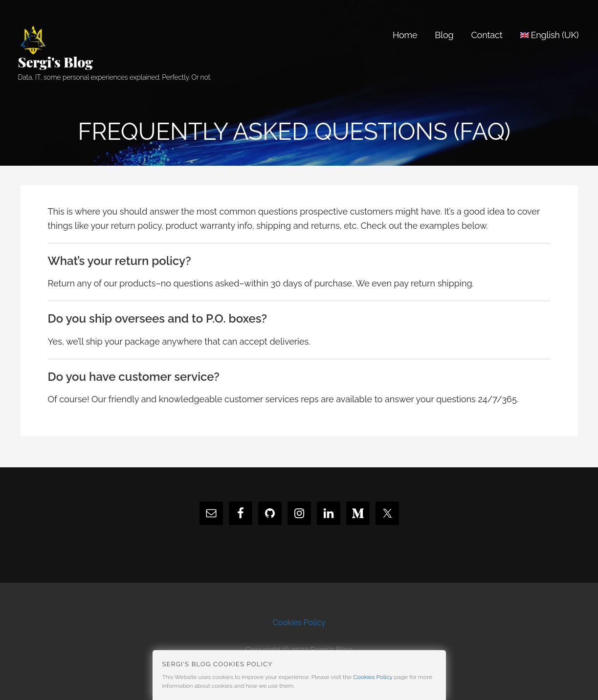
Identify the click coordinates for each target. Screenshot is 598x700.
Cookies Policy (299, 623)
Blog (444, 35)
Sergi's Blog (55, 62)
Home (405, 35)
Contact (487, 35)
